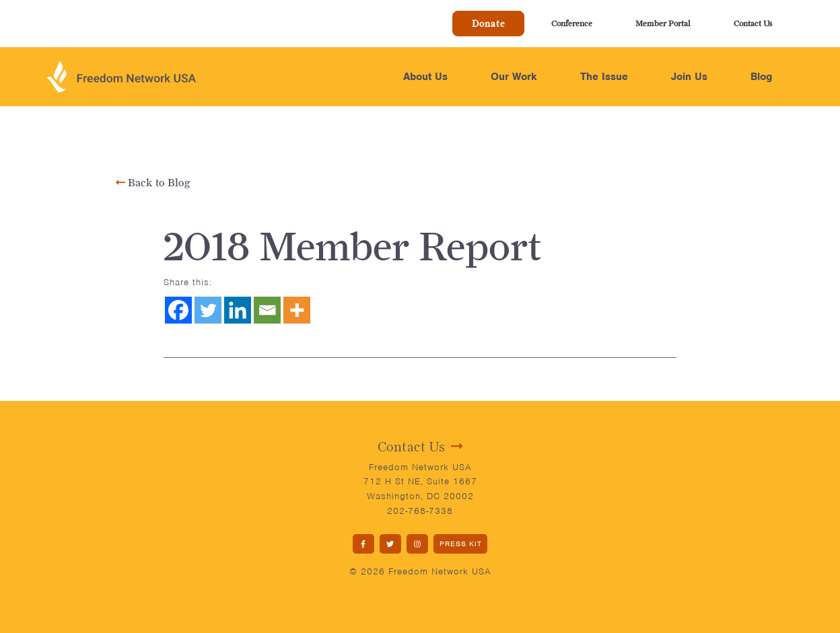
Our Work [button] (514, 77)
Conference (572, 23)
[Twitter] (208, 310)
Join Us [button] (689, 77)
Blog (761, 77)
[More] (297, 310)
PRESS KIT (461, 544)
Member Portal (663, 23)
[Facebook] (178, 310)
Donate (488, 24)
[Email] (267, 310)
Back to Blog (153, 183)
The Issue (604, 77)
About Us (425, 77)
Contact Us (753, 23)
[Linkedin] (238, 310)
